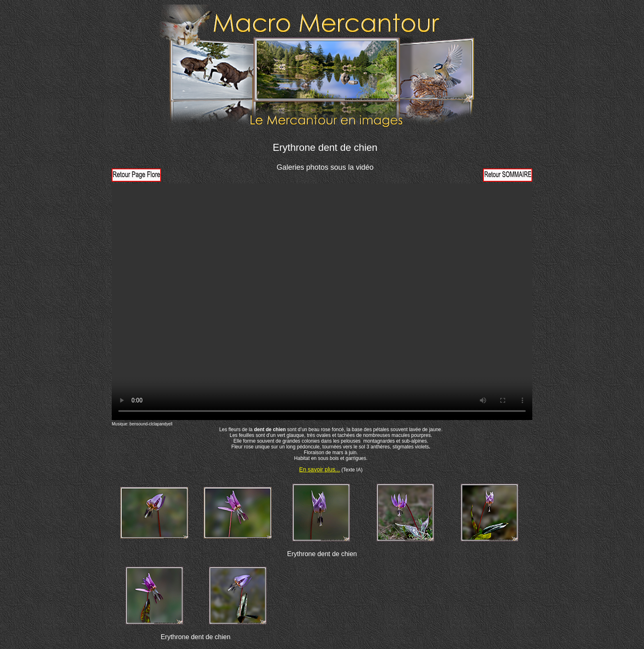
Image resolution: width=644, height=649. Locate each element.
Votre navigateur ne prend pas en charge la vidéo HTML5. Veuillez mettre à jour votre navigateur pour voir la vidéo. (322, 302)
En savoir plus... (320, 469)
